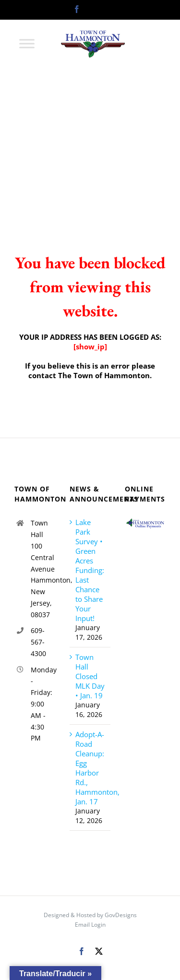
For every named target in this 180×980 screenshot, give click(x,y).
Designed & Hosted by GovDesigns (90, 915)
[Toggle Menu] (27, 43)
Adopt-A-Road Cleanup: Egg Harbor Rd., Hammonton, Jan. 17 (90, 768)
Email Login (90, 925)
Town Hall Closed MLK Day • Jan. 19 (90, 676)
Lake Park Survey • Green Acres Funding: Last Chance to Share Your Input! (90, 570)
